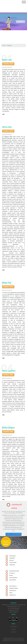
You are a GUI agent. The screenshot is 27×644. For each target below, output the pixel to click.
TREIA (11, 593)
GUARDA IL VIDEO (8, 64)
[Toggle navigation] (24, 2)
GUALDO (11, 560)
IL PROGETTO (13, 627)
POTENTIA (12, 573)
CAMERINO (12, 558)
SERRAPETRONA (14, 588)
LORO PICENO (13, 563)
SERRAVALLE (13, 591)
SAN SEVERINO (13, 578)
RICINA (11, 576)
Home (4, 45)
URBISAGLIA (12, 595)
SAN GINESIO (13, 580)
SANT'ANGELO (13, 586)
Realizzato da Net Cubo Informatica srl (17, 641)
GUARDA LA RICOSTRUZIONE (13, 534)
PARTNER (13, 629)
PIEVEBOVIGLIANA (14, 571)
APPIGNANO (12, 556)
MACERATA (12, 565)
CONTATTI (14, 632)
